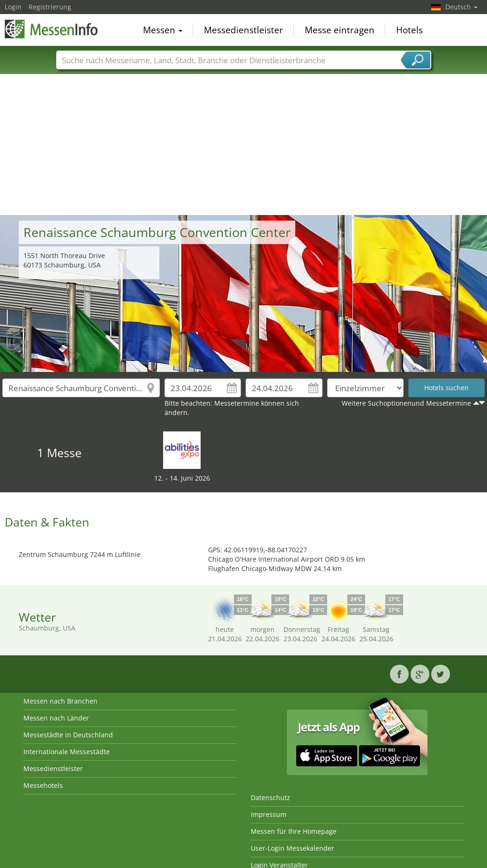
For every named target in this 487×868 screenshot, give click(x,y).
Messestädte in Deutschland (68, 735)
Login (13, 7)
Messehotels (43, 785)
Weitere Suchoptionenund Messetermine (406, 403)
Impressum (269, 814)
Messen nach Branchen (60, 701)
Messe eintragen (340, 30)
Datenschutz (270, 798)
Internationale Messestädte (67, 752)
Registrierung (50, 7)
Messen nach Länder (56, 718)
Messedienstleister (243, 30)
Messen (163, 30)
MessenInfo (52, 29)
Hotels (409, 30)
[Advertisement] (244, 145)
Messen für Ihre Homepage (294, 831)
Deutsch (461, 7)
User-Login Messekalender (292, 848)
